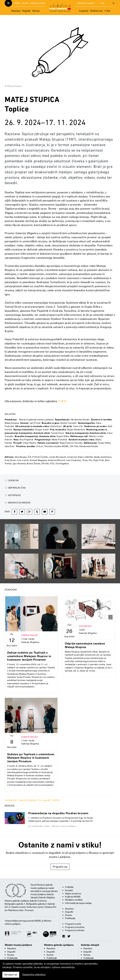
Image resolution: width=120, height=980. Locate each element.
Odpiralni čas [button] (15, 488)
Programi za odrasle (75, 930)
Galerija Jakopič (90, 945)
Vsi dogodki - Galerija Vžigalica (21, 800)
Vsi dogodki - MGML (49, 800)
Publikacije (70, 918)
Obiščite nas (96, 11)
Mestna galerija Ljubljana (59, 945)
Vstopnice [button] (13, 495)
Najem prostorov (73, 893)
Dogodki (26, 11)
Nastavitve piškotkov (34, 975)
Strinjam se (11, 975)
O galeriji (84, 11)
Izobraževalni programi (86, 3)
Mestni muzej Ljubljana (18, 945)
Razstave (16, 11)
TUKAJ (62, 401)
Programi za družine (75, 927)
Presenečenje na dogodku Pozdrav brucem (58, 813)
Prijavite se (60, 867)
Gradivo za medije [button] (18, 503)
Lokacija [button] (12, 480)
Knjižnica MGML (73, 897)
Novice (36, 11)
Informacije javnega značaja (78, 903)
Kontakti (25, 3)
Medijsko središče (38, 3)
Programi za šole (73, 924)
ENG (102, 3)
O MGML (17, 3)
